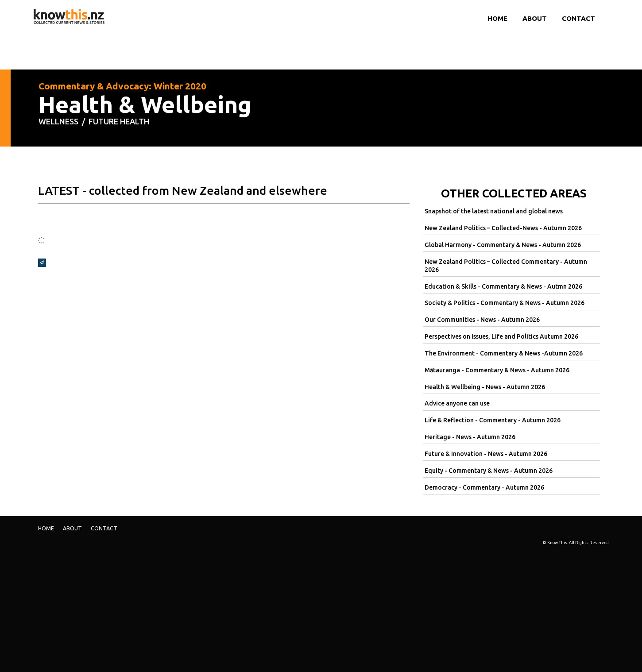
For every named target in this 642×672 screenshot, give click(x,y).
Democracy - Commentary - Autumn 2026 (484, 487)
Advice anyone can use (457, 403)
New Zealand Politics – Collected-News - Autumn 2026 (503, 228)
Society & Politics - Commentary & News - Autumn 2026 (505, 303)
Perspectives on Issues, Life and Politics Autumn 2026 (501, 336)
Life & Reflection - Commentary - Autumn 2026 (493, 420)
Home (497, 18)
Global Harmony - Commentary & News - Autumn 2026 (503, 245)
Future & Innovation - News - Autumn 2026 (486, 454)
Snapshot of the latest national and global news (494, 211)
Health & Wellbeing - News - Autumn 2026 (485, 387)
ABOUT (535, 18)
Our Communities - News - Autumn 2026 (482, 320)
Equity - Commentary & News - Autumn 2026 (489, 471)
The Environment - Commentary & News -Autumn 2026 (504, 353)
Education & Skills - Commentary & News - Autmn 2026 (503, 286)
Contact (578, 18)
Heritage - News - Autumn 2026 (470, 437)
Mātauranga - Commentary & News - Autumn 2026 (497, 370)
